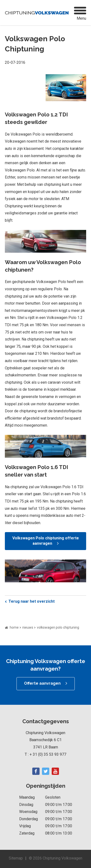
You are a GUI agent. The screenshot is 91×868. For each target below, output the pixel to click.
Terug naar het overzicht (32, 601)
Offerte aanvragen (42, 683)
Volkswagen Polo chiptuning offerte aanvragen (46, 541)
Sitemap (16, 858)
